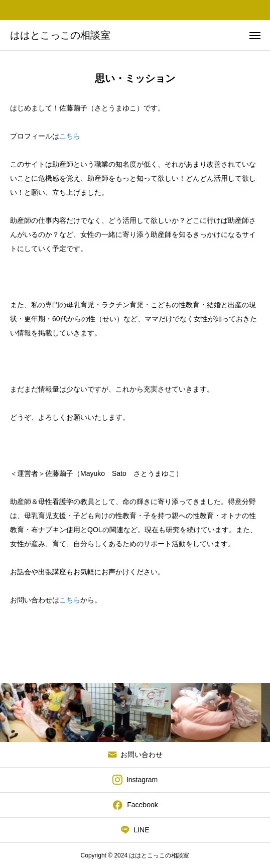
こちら (70, 136)
